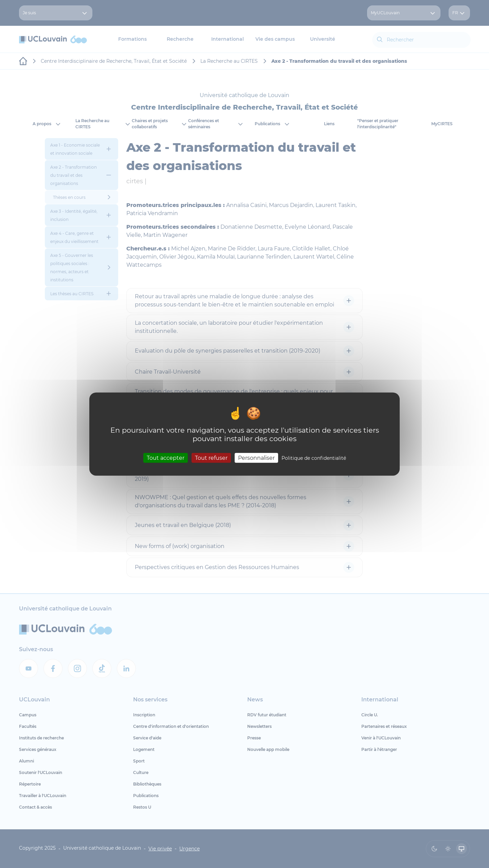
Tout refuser (211, 458)
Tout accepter (166, 458)
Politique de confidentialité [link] (314, 458)
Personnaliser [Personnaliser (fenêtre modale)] (256, 458)
